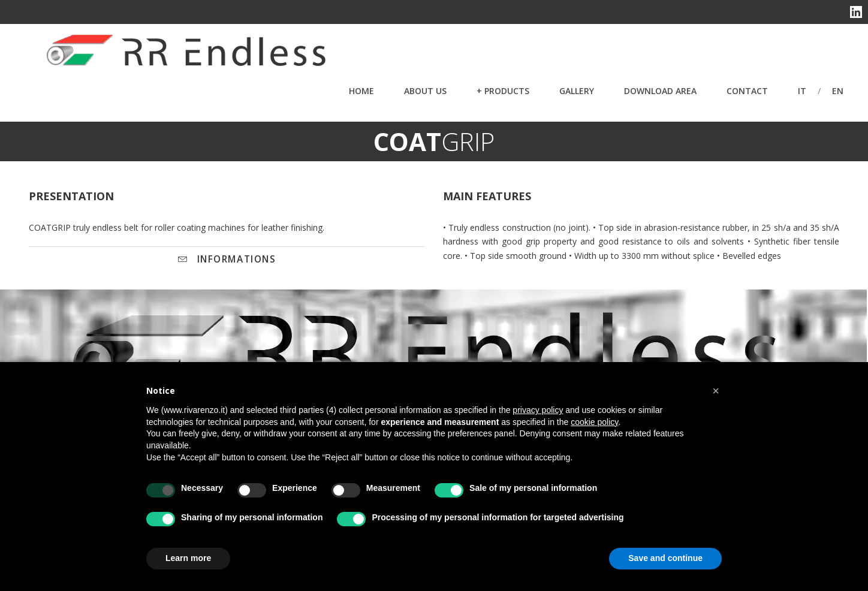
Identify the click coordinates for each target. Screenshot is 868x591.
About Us (425, 91)
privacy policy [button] (538, 410)
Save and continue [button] (665, 558)
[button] (716, 391)
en (838, 91)
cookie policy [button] (594, 422)
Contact (747, 91)
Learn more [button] (188, 558)
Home (361, 91)
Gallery (577, 91)
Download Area (660, 91)
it (802, 91)
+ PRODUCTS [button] (503, 91)
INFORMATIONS (227, 259)
